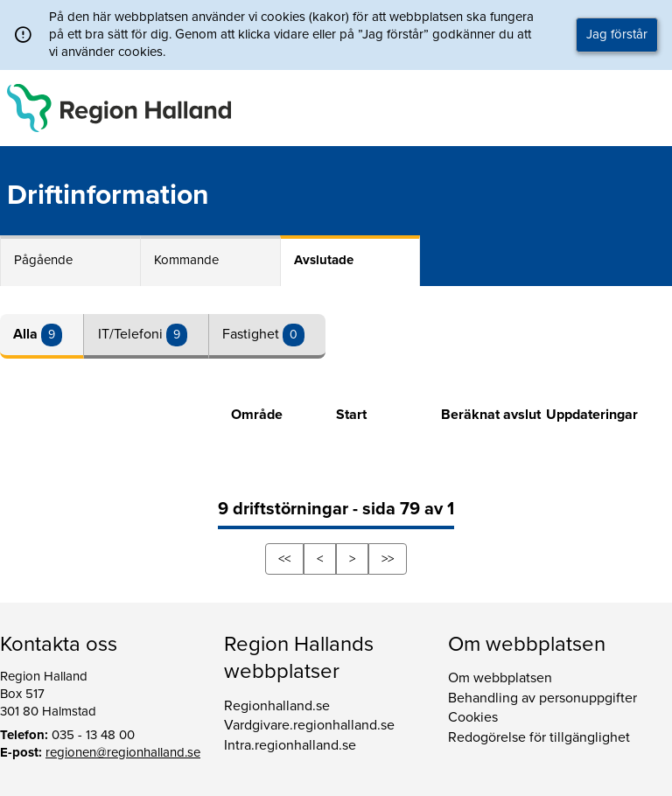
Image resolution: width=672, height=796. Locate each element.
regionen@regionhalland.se (123, 752)
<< (284, 559)
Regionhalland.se (277, 706)
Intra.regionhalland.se (290, 745)
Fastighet (252, 334)
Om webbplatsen (500, 678)
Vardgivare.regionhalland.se (309, 725)
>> (388, 559)
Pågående (43, 260)
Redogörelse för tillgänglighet (539, 737)
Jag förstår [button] (617, 34)
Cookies (473, 717)
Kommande (186, 260)
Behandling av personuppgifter (542, 698)
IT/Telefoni (132, 334)
